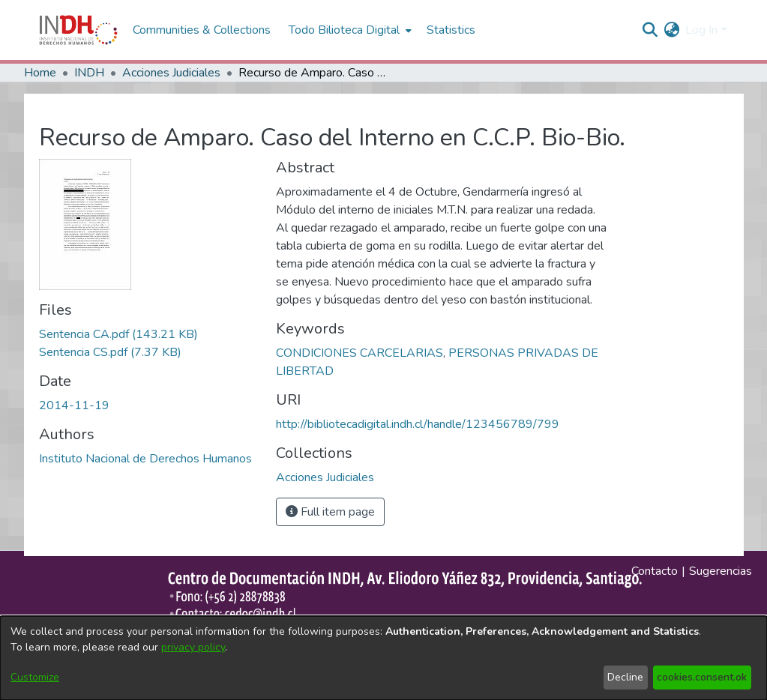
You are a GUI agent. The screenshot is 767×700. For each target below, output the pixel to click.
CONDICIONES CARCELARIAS (360, 353)
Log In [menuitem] (701, 30)
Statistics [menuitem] (451, 30)
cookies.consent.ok (702, 677)
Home (40, 73)
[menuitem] (671, 30)
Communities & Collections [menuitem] (202, 30)
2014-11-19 (74, 405)
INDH (89, 73)
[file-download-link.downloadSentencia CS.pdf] (110, 352)
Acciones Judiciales (171, 73)
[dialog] (383, 658)
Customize (35, 677)
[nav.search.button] (650, 30)
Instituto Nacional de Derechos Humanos (145, 459)
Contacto (655, 571)
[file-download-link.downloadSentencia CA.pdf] (118, 334)
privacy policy (193, 647)
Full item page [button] (330, 512)
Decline (625, 677)
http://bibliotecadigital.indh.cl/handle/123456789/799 (418, 424)
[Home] (78, 30)
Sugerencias (721, 571)
